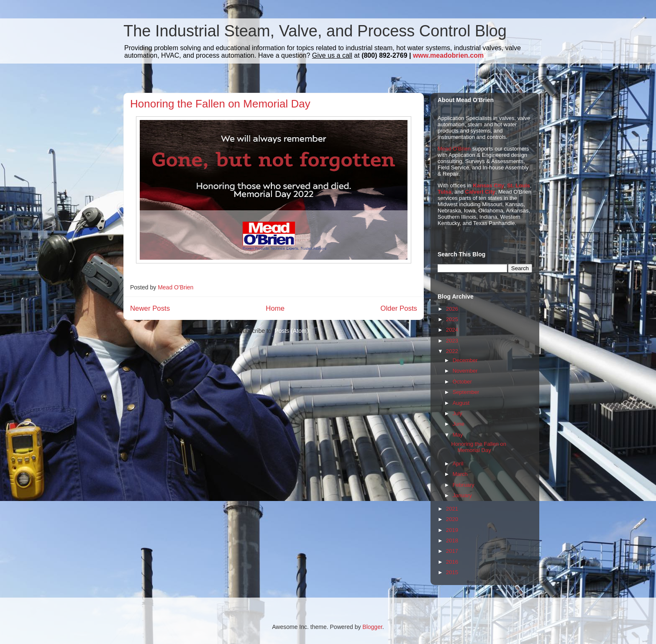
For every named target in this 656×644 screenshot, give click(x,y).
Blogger (372, 627)
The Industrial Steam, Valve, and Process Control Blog (315, 31)
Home (275, 308)
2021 (452, 509)
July (457, 413)
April (458, 464)
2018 (452, 540)
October (462, 382)
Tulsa (445, 192)
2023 (452, 341)
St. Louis (519, 185)
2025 (452, 319)
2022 (452, 351)
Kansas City (488, 185)
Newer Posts (150, 308)
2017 (452, 551)
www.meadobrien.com (448, 55)
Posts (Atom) (291, 331)
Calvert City (480, 192)
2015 (452, 572)
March (460, 474)
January (462, 495)
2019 (452, 530)
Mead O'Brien (454, 149)
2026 (452, 309)
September (466, 392)
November (465, 371)
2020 (452, 519)
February (464, 485)
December (465, 360)
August (461, 403)
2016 (452, 562)
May (458, 435)
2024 (452, 330)
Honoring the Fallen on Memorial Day (220, 104)
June (459, 424)
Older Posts (399, 308)
